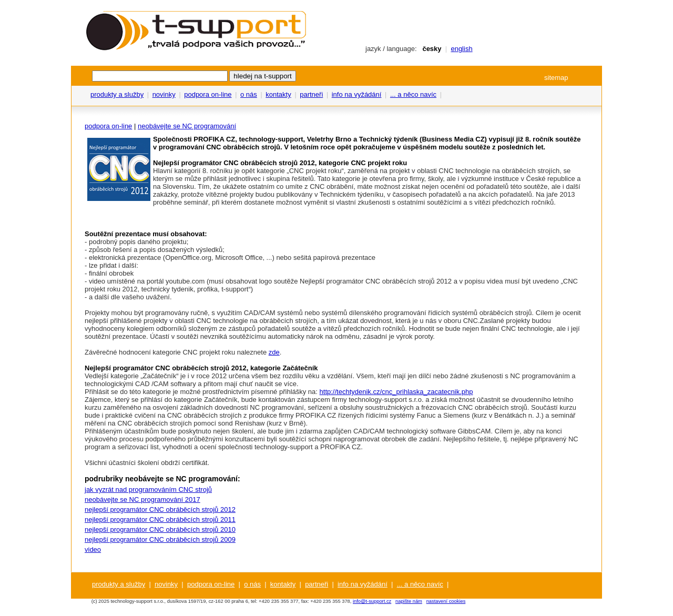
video (93, 549)
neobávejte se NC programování (187, 126)
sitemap (556, 78)
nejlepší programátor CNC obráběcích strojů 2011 (160, 519)
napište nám (409, 601)
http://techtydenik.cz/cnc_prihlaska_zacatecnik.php (396, 392)
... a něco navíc (413, 94)
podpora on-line (208, 94)
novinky (164, 94)
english (461, 49)
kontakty (278, 94)
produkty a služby (117, 94)
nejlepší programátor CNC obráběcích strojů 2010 (160, 529)
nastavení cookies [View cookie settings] (446, 601)
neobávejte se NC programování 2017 (142, 499)
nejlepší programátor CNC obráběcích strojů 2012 (160, 509)
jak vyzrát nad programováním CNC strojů (148, 489)
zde (274, 352)
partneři (311, 94)
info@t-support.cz (372, 601)
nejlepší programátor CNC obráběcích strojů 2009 (160, 539)
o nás (249, 94)
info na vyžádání (357, 94)
